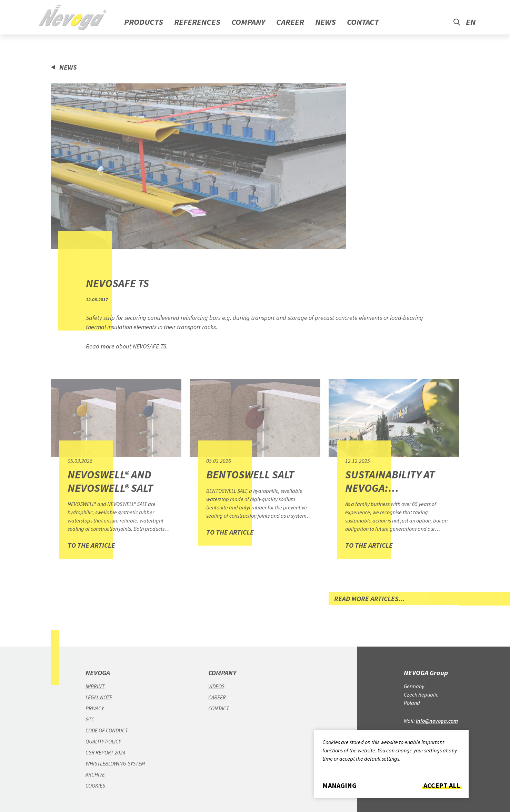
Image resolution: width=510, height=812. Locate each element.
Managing (339, 785)
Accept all (442, 785)
